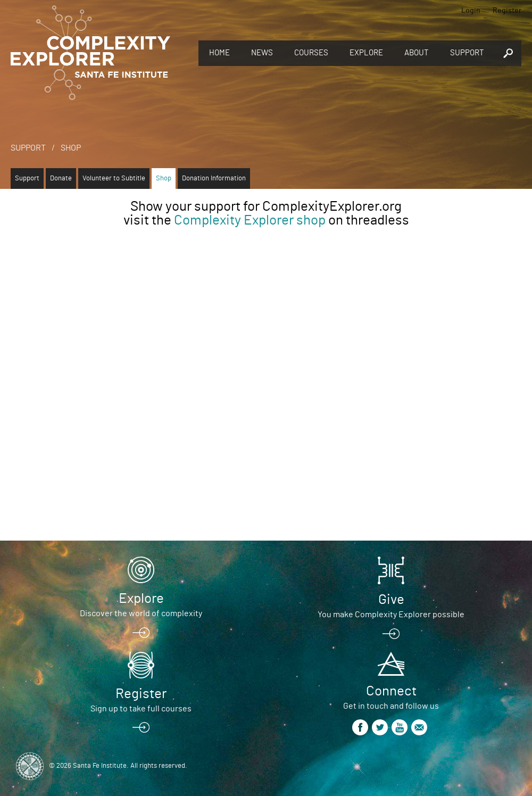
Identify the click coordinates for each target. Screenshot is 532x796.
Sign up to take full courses (141, 709)
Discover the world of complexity (141, 613)
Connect (391, 691)
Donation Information (214, 179)
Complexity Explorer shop (250, 220)
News (262, 53)
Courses (311, 53)
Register (507, 11)
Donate (61, 179)
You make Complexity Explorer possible (391, 615)
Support (467, 53)
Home (219, 53)
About (417, 53)
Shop (71, 148)
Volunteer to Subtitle (114, 179)
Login (471, 11)
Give (391, 600)
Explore (366, 53)
